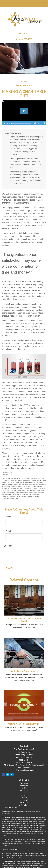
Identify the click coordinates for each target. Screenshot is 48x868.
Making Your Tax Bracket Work (24, 724)
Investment (24, 785)
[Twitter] (20, 34)
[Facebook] (27, 34)
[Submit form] (10, 568)
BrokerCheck (6, 813)
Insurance (24, 790)
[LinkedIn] (24, 34)
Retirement (24, 783)
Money (24, 795)
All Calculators (24, 805)
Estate (24, 788)
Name (8, 517)
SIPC (20, 857)
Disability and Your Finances (24, 671)
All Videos (24, 803)
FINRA (14, 857)
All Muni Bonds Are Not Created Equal (24, 620)
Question (8, 546)
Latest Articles (24, 800)
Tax (24, 793)
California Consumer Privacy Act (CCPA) (20, 841)
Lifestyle (24, 798)
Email (8, 531)
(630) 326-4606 (24, 39)
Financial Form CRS (11, 807)
